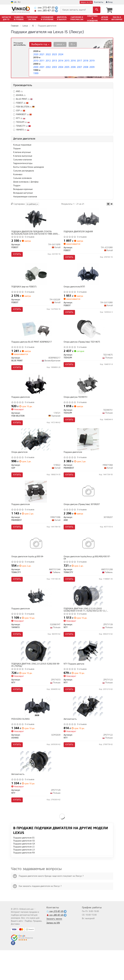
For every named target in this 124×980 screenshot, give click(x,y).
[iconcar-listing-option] (112, 204)
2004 (60, 66)
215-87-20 (45, 8)
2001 (42, 66)
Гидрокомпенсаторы (23, 163)
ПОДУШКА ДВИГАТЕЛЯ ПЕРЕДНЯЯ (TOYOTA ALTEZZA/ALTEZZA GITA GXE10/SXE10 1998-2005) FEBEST (36, 233)
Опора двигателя (20, 464)
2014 (60, 60)
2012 (48, 60)
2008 (85, 66)
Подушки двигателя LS (24, 877)
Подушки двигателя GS (24, 871)
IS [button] (70, 44)
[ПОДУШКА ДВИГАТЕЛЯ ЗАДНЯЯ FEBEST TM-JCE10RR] (88, 219)
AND (18, 91)
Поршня (17, 148)
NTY (19, 118)
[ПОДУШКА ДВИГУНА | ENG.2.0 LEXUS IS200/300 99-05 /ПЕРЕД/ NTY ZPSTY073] (36, 674)
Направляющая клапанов (25, 196)
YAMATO (21, 129)
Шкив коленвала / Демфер (26, 181)
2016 (73, 60)
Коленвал (18, 174)
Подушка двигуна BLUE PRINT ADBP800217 (33, 348)
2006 (73, 66)
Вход (109, 2)
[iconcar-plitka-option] (108, 204)
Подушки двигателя (74, 464)
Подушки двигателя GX (24, 874)
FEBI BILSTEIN (25, 106)
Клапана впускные (22, 152)
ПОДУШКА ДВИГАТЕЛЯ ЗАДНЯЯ (79, 232)
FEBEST (21, 102)
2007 (79, 66)
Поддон (17, 185)
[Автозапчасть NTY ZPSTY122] (88, 731)
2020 (36, 54)
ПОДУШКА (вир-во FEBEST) (25, 290)
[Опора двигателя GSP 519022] (36, 451)
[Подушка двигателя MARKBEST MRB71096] (36, 506)
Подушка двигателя (22, 406)
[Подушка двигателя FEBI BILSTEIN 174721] (36, 393)
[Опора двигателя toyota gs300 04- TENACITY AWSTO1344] (36, 561)
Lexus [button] (59, 44)
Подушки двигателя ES (24, 868)
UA (14, 2)
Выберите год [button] (40, 44)
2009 (92, 66)
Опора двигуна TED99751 (77, 406)
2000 (36, 66)
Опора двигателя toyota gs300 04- (29, 574)
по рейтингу (32, 204)
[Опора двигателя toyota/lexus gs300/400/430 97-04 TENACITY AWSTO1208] (88, 561)
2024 (60, 54)
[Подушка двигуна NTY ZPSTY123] (88, 674)
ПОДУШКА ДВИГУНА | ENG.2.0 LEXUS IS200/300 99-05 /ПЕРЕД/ (35, 687)
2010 (36, 60)
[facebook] (13, 973)
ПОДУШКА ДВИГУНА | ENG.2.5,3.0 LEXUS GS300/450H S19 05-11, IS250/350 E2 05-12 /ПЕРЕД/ (86, 630)
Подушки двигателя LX (24, 879)
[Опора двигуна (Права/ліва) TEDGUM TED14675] (88, 335)
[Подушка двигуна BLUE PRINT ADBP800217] (36, 335)
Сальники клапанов (22, 159)
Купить (18, 255)
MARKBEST (24, 114)
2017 (79, 60)
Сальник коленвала (22, 178)
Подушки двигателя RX (24, 882)
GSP (21, 110)
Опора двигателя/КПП (75, 290)
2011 (42, 60)
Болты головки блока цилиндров (28, 167)
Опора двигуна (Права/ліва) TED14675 (83, 348)
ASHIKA (19, 95)
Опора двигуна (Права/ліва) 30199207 (83, 519)
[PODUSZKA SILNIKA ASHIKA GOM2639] (36, 731)
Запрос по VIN (86, 2)
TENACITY (23, 126)
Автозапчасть (71, 744)
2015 (67, 60)
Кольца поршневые (22, 144)
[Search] (97, 10)
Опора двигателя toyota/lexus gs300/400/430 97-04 (88, 575)
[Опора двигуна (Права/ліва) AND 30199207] (88, 506)
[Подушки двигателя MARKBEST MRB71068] (88, 451)
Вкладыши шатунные (23, 193)
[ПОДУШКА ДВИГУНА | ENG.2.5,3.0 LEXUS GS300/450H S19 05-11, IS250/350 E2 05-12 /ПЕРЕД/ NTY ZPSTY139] (88, 616)
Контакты (99, 2)
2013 (54, 60)
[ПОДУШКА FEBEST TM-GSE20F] (36, 277)
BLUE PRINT (24, 99)
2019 (92, 60)
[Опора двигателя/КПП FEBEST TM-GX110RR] (88, 277)
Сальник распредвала (24, 170)
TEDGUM (21, 122)
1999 (36, 72)
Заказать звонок (54, 949)
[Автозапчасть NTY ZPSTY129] (36, 789)
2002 (48, 66)
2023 (54, 54)
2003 (54, 66)
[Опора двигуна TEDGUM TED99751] (88, 393)
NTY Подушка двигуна (75, 686)
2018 (85, 60)
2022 (48, 54)
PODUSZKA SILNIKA (21, 744)
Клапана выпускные (23, 156)
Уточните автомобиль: (20, 44)
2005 (67, 66)
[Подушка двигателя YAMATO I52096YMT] (36, 616)
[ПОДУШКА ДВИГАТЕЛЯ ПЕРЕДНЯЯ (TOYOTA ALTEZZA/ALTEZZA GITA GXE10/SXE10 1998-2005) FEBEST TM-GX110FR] (36, 219)
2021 (42, 54)
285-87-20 (45, 11)
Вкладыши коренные (23, 189)
